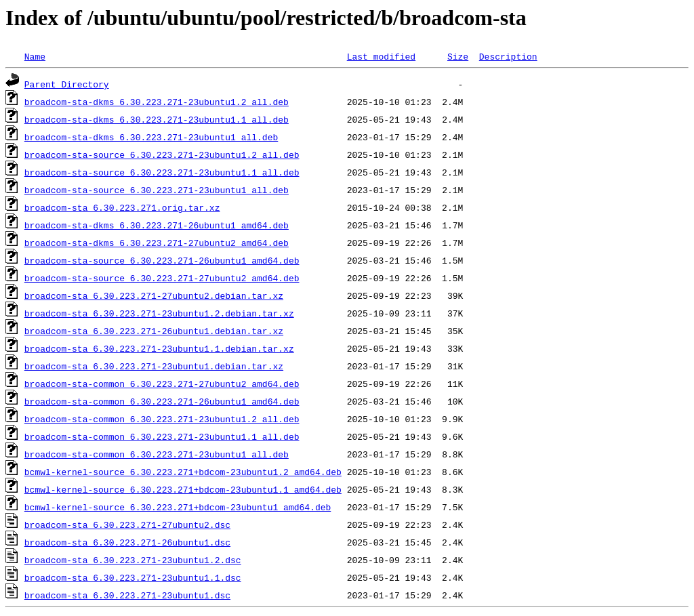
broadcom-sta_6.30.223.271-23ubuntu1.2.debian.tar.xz (159, 313)
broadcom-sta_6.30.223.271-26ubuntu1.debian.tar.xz (154, 331)
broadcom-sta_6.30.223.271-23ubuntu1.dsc (127, 595)
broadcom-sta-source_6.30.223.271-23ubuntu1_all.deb (157, 190)
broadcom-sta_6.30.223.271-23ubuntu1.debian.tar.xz (154, 366)
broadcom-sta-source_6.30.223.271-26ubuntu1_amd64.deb (162, 260)
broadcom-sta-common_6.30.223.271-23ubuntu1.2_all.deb (162, 419)
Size (458, 56)
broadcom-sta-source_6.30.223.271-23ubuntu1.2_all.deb (162, 155)
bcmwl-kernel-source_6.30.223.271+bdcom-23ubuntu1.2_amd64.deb (183, 472)
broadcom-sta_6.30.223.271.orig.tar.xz (122, 207)
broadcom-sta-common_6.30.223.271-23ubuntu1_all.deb (157, 454)
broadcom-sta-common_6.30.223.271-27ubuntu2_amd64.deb (162, 384)
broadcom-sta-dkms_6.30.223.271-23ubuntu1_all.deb (151, 137)
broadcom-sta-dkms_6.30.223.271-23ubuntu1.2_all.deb (157, 102)
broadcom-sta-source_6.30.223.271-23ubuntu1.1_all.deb (162, 172)
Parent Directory (67, 84)
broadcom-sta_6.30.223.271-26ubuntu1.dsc (127, 542)
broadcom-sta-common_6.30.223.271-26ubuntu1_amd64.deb (162, 401)
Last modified (381, 56)
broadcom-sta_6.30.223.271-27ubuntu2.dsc (127, 525)
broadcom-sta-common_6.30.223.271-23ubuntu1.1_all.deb (162, 436)
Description (508, 56)
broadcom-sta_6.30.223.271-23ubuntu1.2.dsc (133, 560)
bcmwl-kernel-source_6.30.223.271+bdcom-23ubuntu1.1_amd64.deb (183, 489)
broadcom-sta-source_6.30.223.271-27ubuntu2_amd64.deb (162, 278)
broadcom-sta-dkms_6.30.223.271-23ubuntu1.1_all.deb (157, 119)
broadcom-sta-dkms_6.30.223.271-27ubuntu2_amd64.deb (157, 243)
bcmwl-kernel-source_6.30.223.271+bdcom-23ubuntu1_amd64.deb (178, 507)
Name (35, 56)
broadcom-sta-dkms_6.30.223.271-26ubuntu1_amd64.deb (157, 225)
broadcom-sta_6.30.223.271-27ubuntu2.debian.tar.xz (154, 295)
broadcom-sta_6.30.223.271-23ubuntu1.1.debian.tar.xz (159, 348)
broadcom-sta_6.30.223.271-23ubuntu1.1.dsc (133, 577)
